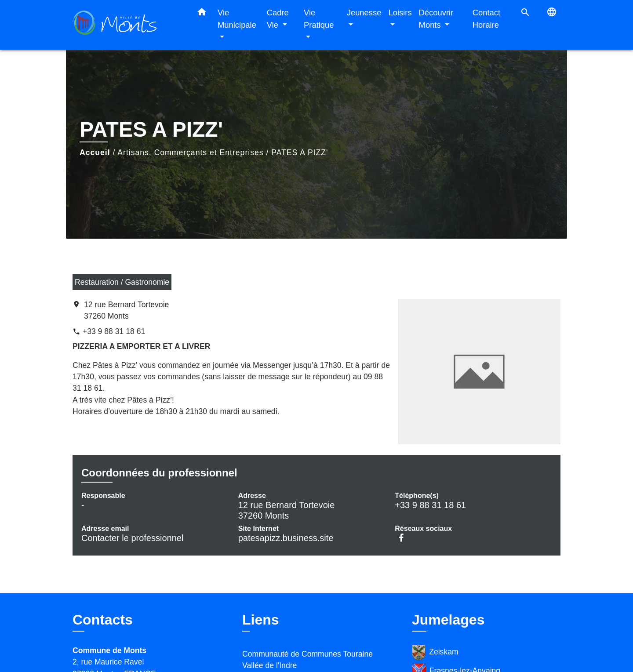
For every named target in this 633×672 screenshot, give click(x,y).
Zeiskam (435, 652)
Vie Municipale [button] (237, 19)
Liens (261, 620)
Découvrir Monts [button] (436, 19)
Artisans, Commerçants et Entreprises (190, 153)
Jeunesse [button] (364, 13)
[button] (202, 14)
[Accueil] (127, 25)
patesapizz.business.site (286, 538)
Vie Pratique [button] (319, 19)
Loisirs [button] (400, 13)
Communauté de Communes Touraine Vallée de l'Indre (307, 660)
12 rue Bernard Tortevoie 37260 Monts (126, 310)
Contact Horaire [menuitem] (486, 19)
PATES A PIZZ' (300, 153)
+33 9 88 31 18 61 (114, 331)
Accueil (95, 153)
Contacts (103, 620)
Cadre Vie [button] (278, 19)
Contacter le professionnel (132, 538)
